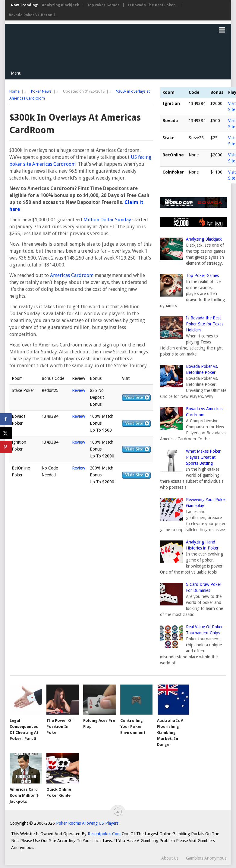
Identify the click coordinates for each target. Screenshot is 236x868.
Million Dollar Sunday (107, 220)
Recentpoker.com (104, 834)
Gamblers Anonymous (206, 858)
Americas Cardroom (72, 275)
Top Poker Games (103, 5)
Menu (16, 73)
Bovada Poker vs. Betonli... (33, 15)
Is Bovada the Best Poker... (153, 5)
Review (79, 390)
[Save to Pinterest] (6, 447)
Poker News (41, 91)
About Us (170, 858)
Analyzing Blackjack (60, 5)
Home (14, 91)
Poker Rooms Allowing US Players (87, 823)
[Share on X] (6, 433)
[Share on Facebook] (6, 419)
